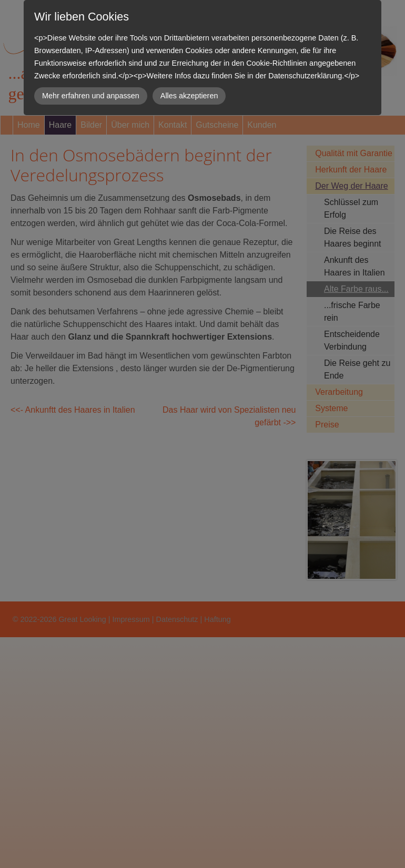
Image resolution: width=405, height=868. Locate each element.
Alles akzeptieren (189, 96)
